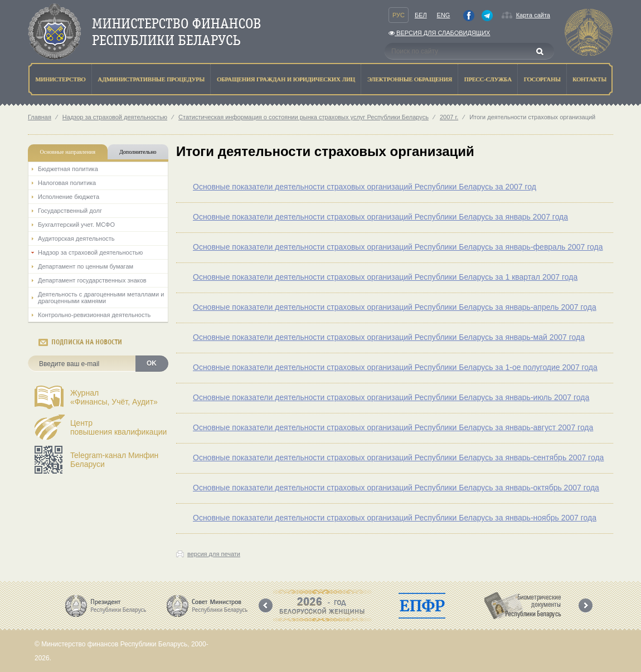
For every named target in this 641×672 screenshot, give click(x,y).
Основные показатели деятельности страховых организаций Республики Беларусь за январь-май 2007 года (389, 337)
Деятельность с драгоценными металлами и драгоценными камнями (101, 298)
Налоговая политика (67, 183)
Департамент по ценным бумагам (86, 266)
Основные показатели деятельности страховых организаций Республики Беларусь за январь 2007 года (380, 217)
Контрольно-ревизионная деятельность (94, 315)
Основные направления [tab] (68, 152)
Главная (40, 117)
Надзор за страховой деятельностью (115, 117)
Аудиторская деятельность (76, 238)
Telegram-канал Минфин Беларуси (114, 460)
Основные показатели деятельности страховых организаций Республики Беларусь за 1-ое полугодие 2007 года (395, 367)
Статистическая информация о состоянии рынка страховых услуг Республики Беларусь (303, 117)
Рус (399, 15)
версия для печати (214, 554)
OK (152, 363)
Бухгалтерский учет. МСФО (76, 225)
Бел (421, 15)
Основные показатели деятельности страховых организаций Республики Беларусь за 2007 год (365, 187)
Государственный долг (70, 211)
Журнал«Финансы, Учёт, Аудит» (114, 397)
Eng (444, 15)
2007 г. (449, 117)
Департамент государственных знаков (92, 280)
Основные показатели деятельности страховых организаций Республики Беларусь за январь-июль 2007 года (391, 397)
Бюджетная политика (68, 169)
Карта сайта (533, 15)
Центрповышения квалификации (118, 427)
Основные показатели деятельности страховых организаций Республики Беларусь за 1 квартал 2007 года (385, 277)
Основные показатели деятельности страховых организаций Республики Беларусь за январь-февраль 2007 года (398, 247)
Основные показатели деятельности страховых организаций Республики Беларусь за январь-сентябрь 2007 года (398, 457)
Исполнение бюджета (69, 197)
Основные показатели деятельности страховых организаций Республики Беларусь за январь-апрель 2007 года (395, 307)
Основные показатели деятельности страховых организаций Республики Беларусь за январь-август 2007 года (393, 427)
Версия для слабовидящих (439, 33)
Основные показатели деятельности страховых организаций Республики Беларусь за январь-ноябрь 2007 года (395, 518)
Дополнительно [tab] (138, 152)
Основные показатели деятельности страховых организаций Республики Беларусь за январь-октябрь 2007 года (396, 488)
